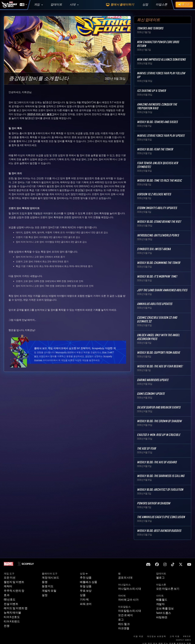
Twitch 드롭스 (164, 613)
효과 (7, 595)
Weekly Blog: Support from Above (159, 353)
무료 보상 (86, 591)
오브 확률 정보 (165, 609)
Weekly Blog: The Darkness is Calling (161, 476)
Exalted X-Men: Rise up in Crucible (159, 435)
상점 (84, 574)
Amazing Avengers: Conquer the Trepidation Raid (157, 106)
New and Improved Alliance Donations (161, 60)
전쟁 (7, 626)
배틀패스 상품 (89, 582)
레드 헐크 (124, 624)
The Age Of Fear (147, 449)
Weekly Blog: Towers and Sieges (157, 122)
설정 (45, 595)
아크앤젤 (124, 628)
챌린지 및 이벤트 (14, 582)
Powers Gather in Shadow (154, 503)
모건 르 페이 (126, 615)
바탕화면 (162, 617)
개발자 (160, 604)
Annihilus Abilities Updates (155, 304)
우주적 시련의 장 (14, 591)
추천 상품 (86, 578)
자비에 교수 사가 (128, 600)
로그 (121, 620)
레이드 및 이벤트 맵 (16, 608)
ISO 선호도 (10, 600)
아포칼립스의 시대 (130, 611)
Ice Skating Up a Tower (151, 91)
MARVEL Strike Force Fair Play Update (161, 136)
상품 (83, 595)
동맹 (45, 582)
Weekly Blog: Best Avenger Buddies (159, 531)
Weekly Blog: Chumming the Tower (159, 263)
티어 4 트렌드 (12, 622)
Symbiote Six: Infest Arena (154, 249)
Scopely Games (184, 640)
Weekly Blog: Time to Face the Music (159, 181)
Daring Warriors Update (153, 380)
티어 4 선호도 (12, 617)
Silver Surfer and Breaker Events (159, 407)
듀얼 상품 (86, 586)
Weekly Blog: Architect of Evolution (160, 490)
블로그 (160, 578)
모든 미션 (10, 578)
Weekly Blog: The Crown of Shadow (159, 421)
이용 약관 (138, 636)
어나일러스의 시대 (130, 589)
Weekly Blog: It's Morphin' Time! (157, 277)
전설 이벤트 (11, 604)
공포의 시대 (125, 578)
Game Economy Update (151, 394)
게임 (37, 5)
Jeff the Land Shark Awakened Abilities (162, 290)
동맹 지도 (48, 586)
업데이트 (56, 5)
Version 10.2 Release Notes (154, 194)
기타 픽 (84, 600)
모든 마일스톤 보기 (168, 589)
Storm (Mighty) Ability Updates (157, 208)
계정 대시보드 (51, 578)
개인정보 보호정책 (157, 636)
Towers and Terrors (150, 28)
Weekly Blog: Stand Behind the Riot (159, 222)
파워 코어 (86, 604)
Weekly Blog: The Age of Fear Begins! (160, 366)
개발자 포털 (49, 591)
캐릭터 (8, 586)
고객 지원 (175, 636)
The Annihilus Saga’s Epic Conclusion (161, 517)
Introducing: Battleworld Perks (158, 235)
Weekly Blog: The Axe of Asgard (157, 462)
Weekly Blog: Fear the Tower (155, 149)
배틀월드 (162, 600)
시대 (73, 5)
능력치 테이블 (12, 613)
